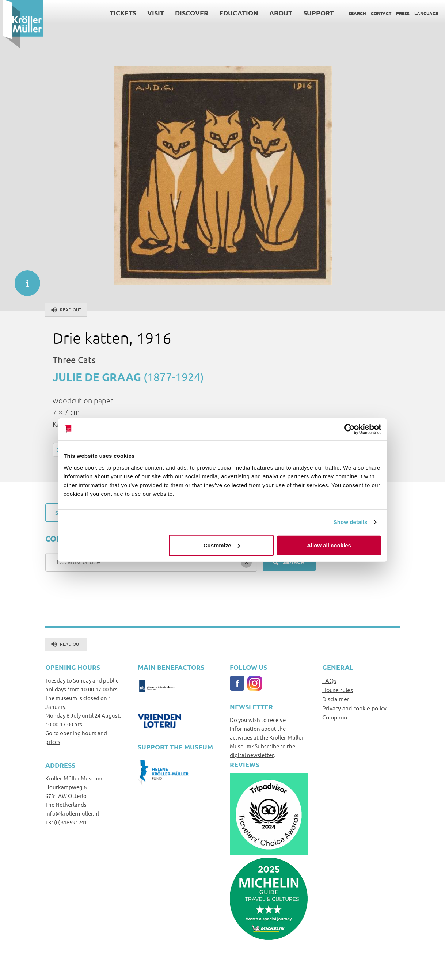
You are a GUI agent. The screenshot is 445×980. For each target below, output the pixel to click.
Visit (152, 13)
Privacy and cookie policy (354, 708)
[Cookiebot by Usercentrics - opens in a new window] (349, 429)
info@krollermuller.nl (72, 813)
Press (400, 13)
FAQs (329, 680)
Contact (378, 13)
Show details (351, 522)
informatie (24, 280)
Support (315, 13)
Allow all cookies (329, 545)
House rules (338, 690)
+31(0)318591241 (66, 822)
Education (235, 13)
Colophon (335, 717)
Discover (188, 13)
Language (423, 13)
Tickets (120, 13)
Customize (222, 545)
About (277, 13)
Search (354, 13)
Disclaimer (336, 699)
